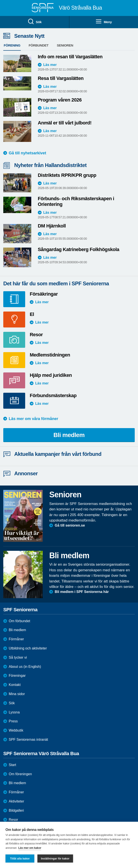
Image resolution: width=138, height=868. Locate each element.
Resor (13, 820)
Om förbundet (19, 621)
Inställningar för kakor (55, 859)
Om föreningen (20, 774)
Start (12, 765)
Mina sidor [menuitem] (17, 694)
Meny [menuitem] (104, 22)
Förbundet (39, 45)
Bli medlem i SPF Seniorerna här (82, 592)
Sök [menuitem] (35, 22)
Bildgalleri (16, 810)
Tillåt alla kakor (20, 859)
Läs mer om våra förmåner (33, 419)
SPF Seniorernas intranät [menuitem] (28, 740)
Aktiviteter (16, 801)
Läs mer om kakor (30, 848)
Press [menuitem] (13, 721)
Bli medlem (69, 435)
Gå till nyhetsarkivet (27, 153)
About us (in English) (25, 667)
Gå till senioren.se (70, 525)
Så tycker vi (18, 657)
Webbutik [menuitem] (16, 730)
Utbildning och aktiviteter (28, 648)
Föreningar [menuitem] (17, 676)
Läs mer (50, 65)
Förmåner (16, 639)
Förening (12, 45)
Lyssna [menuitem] (14, 712)
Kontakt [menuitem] (15, 685)
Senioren (65, 45)
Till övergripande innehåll (0, 0)
